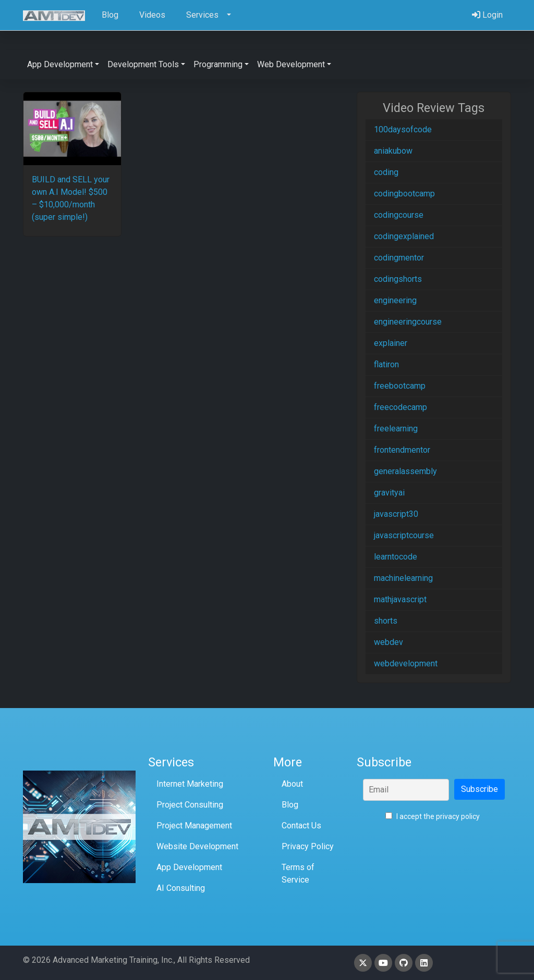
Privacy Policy (308, 846)
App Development (189, 867)
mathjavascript (400, 599)
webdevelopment (406, 663)
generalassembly (405, 471)
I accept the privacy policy (433, 816)
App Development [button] (60, 64)
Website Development (197, 846)
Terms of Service (298, 873)
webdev (389, 642)
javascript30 (396, 514)
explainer (391, 343)
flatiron (386, 364)
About (292, 784)
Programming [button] (218, 64)
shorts (386, 621)
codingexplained (404, 236)
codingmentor (399, 258)
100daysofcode (403, 129)
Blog (290, 805)
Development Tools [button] (143, 64)
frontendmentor (402, 450)
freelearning (396, 429)
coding (386, 172)
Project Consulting (190, 805)
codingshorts (398, 279)
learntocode (396, 557)
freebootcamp (400, 386)
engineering (395, 300)
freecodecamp (400, 407)
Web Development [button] (291, 64)
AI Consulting (181, 888)
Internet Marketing (190, 784)
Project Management (194, 826)
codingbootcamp (404, 194)
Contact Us (301, 826)
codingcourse (399, 215)
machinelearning (403, 578)
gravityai (389, 493)
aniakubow (393, 151)
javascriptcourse (404, 535)
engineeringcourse (408, 322)
